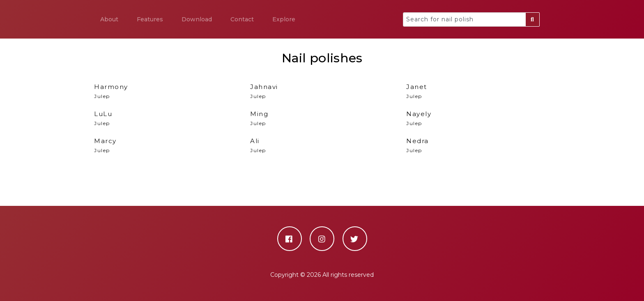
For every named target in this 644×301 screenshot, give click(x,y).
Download (197, 19)
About (109, 19)
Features (150, 19)
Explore (284, 19)
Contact (242, 19)
